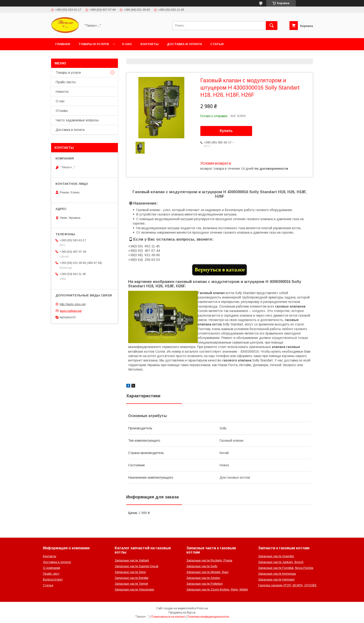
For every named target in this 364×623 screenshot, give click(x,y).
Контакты (149, 44)
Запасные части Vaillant (132, 560)
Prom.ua (202, 608)
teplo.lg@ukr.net (71, 311)
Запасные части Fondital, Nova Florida (286, 568)
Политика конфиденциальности (208, 617)
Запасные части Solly (202, 566)
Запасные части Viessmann (134, 589)
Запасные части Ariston (203, 578)
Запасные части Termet (131, 584)
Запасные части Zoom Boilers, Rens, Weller (217, 589)
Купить (226, 131)
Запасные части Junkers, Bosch (281, 562)
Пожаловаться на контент (168, 617)
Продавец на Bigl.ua (182, 613)
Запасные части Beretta (132, 578)
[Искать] (272, 26)
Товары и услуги (94, 44)
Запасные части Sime (130, 572)
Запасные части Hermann (276, 579)
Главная (63, 44)
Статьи (217, 44)
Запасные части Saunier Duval (136, 566)
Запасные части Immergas (277, 574)
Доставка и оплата (184, 44)
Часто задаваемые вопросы (77, 120)
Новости (62, 92)
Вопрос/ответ (53, 579)
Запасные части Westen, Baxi (207, 572)
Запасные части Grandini (276, 556)
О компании (52, 568)
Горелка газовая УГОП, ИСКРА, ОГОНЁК (287, 585)
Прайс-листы (66, 82)
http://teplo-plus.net (73, 304)
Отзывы (62, 111)
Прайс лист (51, 574)
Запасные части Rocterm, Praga (209, 560)
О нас (127, 44)
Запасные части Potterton (205, 584)
